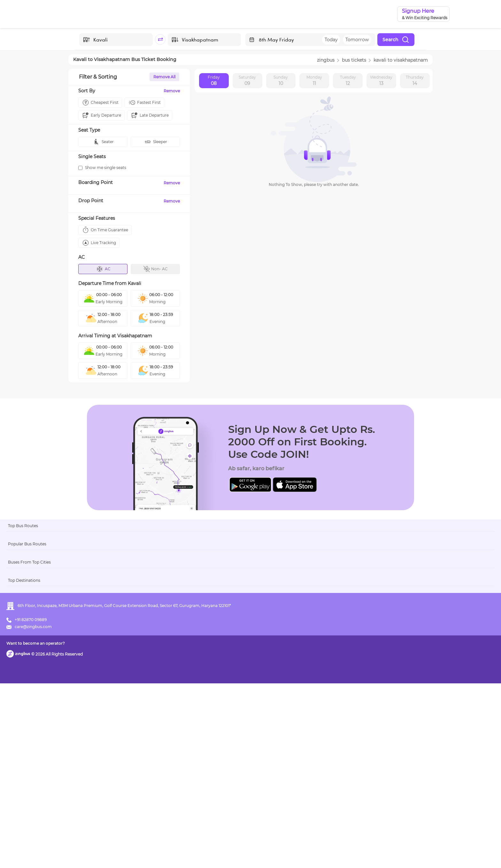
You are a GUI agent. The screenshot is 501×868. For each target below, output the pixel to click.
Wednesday (381, 81)
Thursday (415, 81)
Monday (314, 81)
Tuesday (348, 81)
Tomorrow (357, 40)
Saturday (247, 81)
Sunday (281, 81)
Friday (214, 81)
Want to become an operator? (297, 854)
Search (396, 40)
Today (331, 40)
